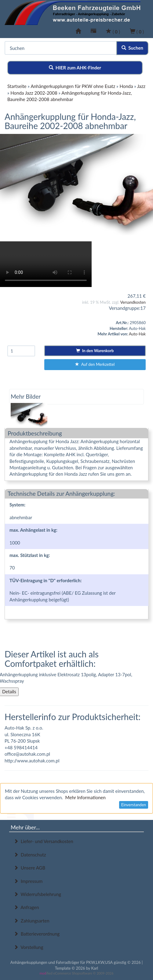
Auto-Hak (137, 334)
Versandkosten (133, 302)
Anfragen (26, 907)
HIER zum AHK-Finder (75, 68)
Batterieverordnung (37, 934)
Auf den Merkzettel (95, 364)
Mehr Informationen (86, 797)
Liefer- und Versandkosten (44, 841)
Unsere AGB (29, 868)
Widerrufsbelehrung (37, 894)
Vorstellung (28, 947)
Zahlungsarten (32, 921)
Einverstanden (134, 805)
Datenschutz (30, 855)
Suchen (132, 48)
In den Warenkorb (95, 351)
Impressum (28, 881)
